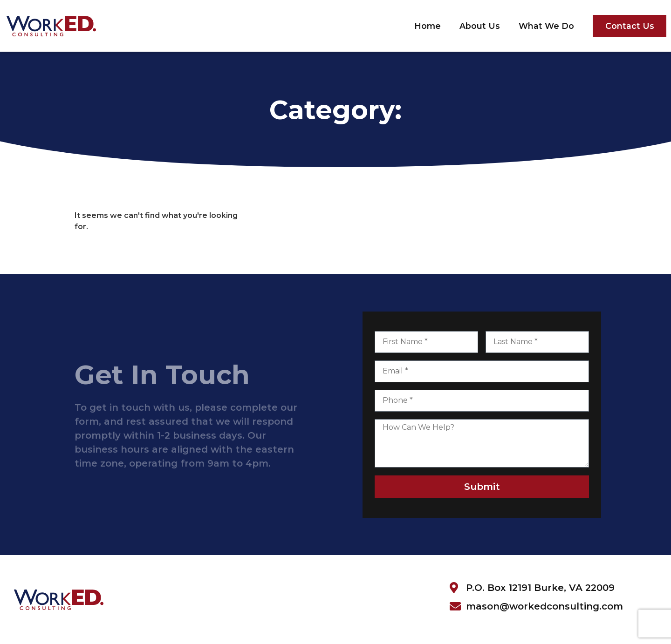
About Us (480, 26)
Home (428, 26)
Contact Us (630, 26)
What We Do (546, 26)
